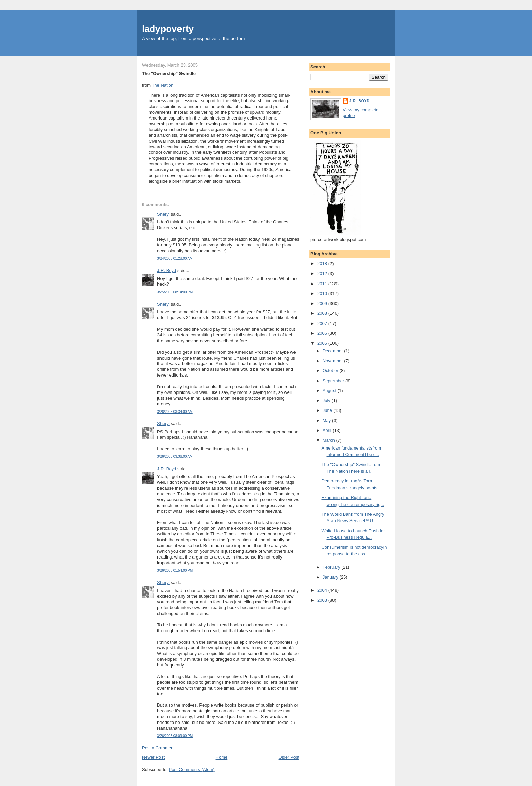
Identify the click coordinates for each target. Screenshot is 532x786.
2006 (323, 333)
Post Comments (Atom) (192, 770)
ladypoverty (168, 29)
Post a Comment (158, 748)
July (327, 400)
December (334, 351)
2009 (323, 303)
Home (222, 757)
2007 (323, 323)
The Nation (163, 85)
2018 (323, 264)
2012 (323, 273)
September (334, 381)
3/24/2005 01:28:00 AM (175, 259)
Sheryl (163, 214)
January (331, 577)
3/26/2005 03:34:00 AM (175, 412)
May (327, 421)
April (328, 430)
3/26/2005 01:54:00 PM (175, 571)
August (330, 391)
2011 (323, 284)
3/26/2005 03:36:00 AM (175, 456)
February (332, 567)
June (328, 410)
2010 (323, 294)
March (329, 440)
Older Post (289, 757)
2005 (323, 343)
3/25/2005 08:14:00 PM (175, 292)
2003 (323, 600)
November (334, 361)
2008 (323, 313)
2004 (323, 590)
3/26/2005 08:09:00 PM (175, 736)
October (331, 371)
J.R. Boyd (167, 270)
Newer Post (153, 757)
